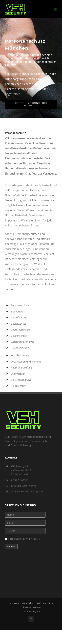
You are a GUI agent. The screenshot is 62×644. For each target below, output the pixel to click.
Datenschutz (29, 603)
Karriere (37, 607)
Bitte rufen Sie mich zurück (23, 539)
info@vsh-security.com (23, 486)
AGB (39, 603)
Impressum (15, 603)
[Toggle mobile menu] (55, 9)
